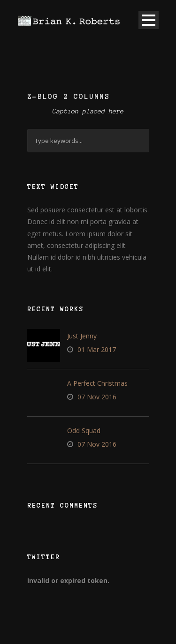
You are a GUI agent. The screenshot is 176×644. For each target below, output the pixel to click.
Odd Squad (84, 431)
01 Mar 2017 (97, 349)
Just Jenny (82, 336)
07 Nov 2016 (97, 397)
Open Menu (149, 20)
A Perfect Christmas (97, 383)
